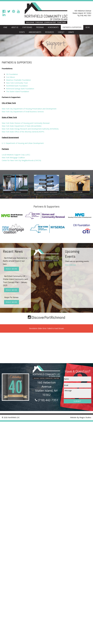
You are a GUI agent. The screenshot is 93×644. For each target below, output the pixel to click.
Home (5, 27)
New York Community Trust (17, 83)
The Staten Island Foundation (18, 91)
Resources (50, 32)
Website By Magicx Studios (81, 417)
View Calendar (70, 265)
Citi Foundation (12, 74)
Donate (71, 32)
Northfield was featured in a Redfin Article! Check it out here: (15, 261)
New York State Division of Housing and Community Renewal (26, 123)
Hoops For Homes (11, 297)
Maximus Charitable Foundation (18, 80)
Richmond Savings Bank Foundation (20, 89)
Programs (40, 27)
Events (22, 32)
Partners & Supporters (72, 27)
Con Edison (10, 77)
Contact (61, 32)
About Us (15, 27)
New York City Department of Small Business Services (23, 112)
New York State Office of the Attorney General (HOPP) (23, 132)
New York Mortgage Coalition (13, 158)
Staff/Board (27, 27)
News (88, 27)
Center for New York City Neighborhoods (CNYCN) (21, 160)
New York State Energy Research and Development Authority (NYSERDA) (30, 129)
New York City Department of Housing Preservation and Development (29, 109)
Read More (12, 269)
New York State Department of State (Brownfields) (22, 126)
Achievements (53, 27)
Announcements (35, 32)
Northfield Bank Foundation (17, 86)
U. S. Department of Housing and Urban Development (23, 143)
